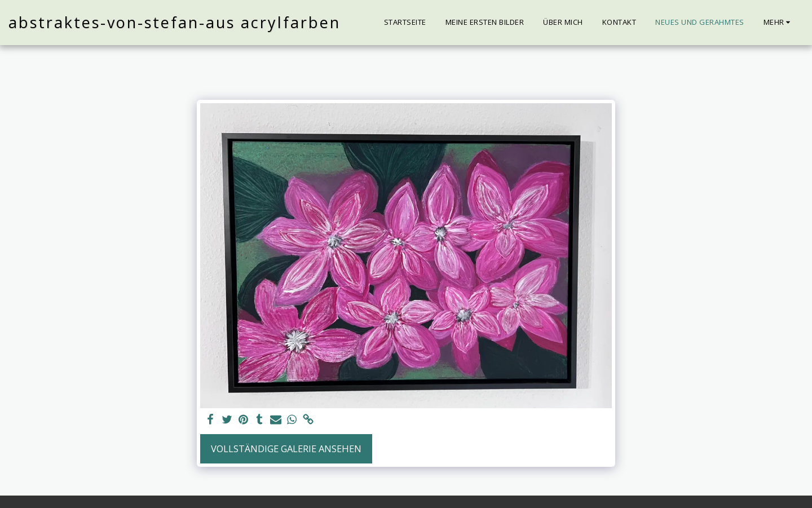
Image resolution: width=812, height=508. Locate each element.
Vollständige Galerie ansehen (286, 449)
